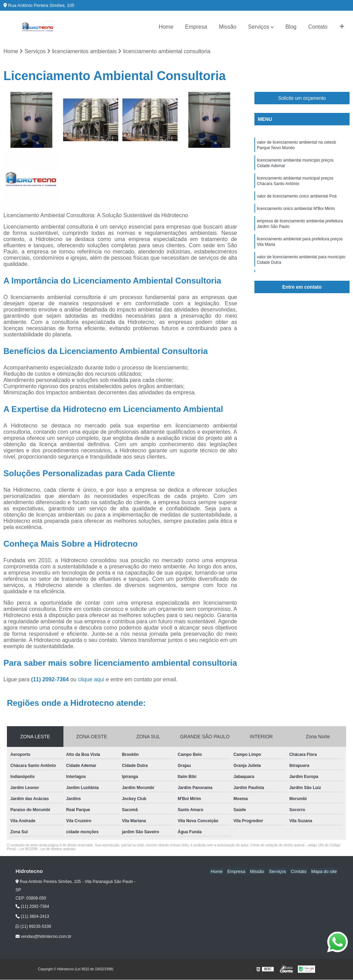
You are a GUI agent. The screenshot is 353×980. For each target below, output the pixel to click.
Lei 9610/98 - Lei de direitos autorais (48, 849)
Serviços (259, 27)
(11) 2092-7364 (51, 680)
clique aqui (91, 680)
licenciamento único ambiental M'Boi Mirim (296, 214)
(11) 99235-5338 (33, 927)
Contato (318, 27)
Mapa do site (324, 872)
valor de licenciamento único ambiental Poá (297, 201)
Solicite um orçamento (302, 98)
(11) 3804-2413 (32, 917)
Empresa (196, 27)
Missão (228, 27)
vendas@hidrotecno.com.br (43, 937)
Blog (291, 27)
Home (166, 27)
